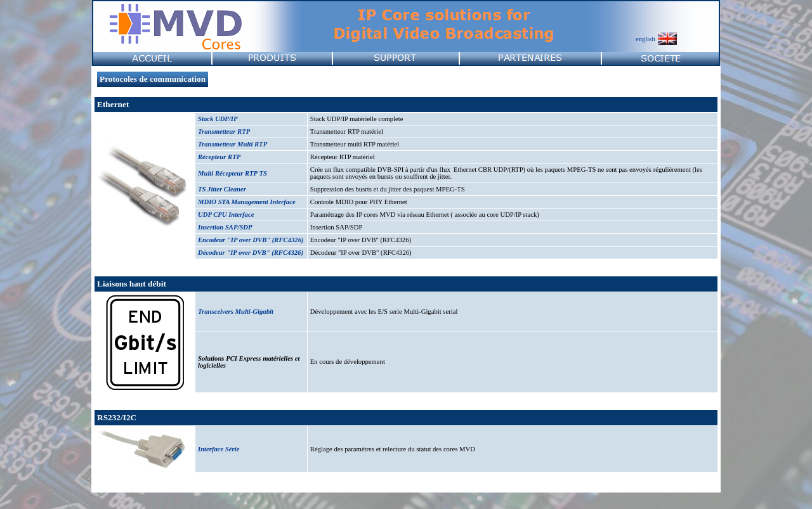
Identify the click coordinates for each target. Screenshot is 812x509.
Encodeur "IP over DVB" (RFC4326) (251, 240)
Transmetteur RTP (224, 132)
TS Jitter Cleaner (222, 189)
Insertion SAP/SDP (225, 227)
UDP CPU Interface (226, 215)
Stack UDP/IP (218, 119)
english (645, 39)
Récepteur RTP (219, 157)
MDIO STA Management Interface (247, 202)
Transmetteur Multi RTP (232, 144)
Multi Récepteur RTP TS (232, 173)
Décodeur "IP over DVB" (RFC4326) (251, 253)
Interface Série (219, 449)
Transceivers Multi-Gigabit (236, 312)
